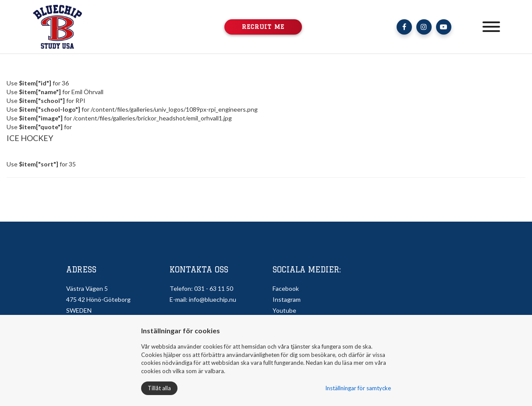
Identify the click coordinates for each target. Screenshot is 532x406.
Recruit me (263, 27)
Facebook (286, 288)
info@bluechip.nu (213, 299)
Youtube (284, 310)
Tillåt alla (159, 388)
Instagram (287, 299)
